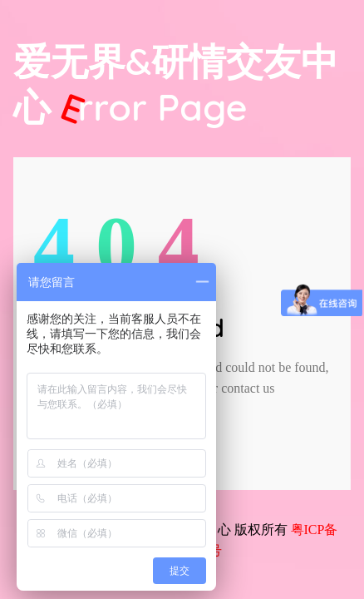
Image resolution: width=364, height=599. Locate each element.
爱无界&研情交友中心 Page (176, 84)
